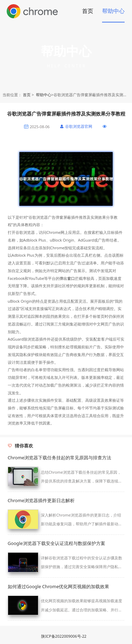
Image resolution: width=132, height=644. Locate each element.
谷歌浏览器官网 (79, 126)
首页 (88, 11)
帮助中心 (113, 11)
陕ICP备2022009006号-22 (64, 636)
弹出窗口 (67, 278)
